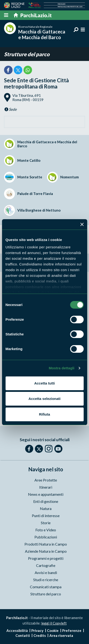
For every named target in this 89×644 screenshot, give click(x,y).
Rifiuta (44, 414)
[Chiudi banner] (82, 224)
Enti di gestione (46, 501)
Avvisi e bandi (46, 572)
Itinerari (46, 487)
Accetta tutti (44, 383)
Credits (40, 635)
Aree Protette (46, 480)
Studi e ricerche (46, 580)
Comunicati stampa (46, 587)
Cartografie (46, 565)
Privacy (37, 630)
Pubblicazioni (46, 537)
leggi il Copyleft (54, 623)
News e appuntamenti (46, 494)
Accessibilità (17, 630)
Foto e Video (46, 530)
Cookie (53, 630)
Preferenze (72, 630)
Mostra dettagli (61, 368)
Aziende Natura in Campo (46, 551)
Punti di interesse (46, 516)
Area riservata (61, 635)
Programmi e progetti (46, 558)
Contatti (23, 635)
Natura (46, 508)
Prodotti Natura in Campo (46, 544)
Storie (46, 523)
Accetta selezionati (44, 399)
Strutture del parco (27, 54)
